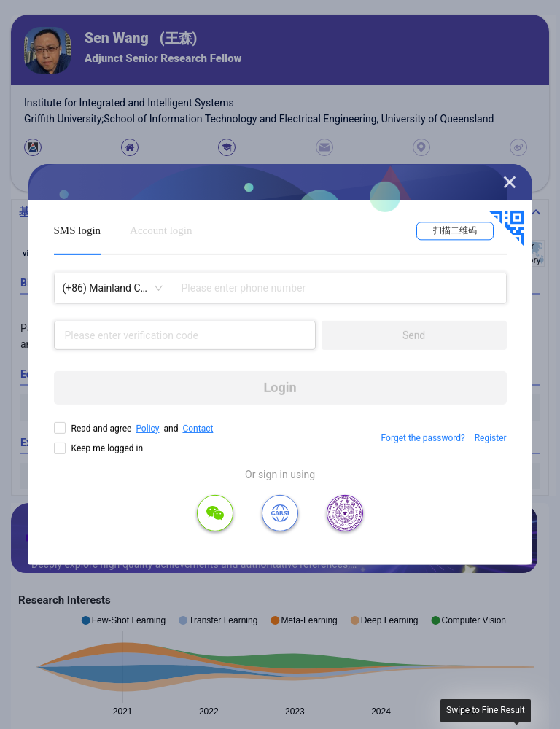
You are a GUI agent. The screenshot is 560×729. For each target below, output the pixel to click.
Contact (198, 429)
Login (280, 387)
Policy (147, 429)
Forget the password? (423, 438)
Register (491, 438)
